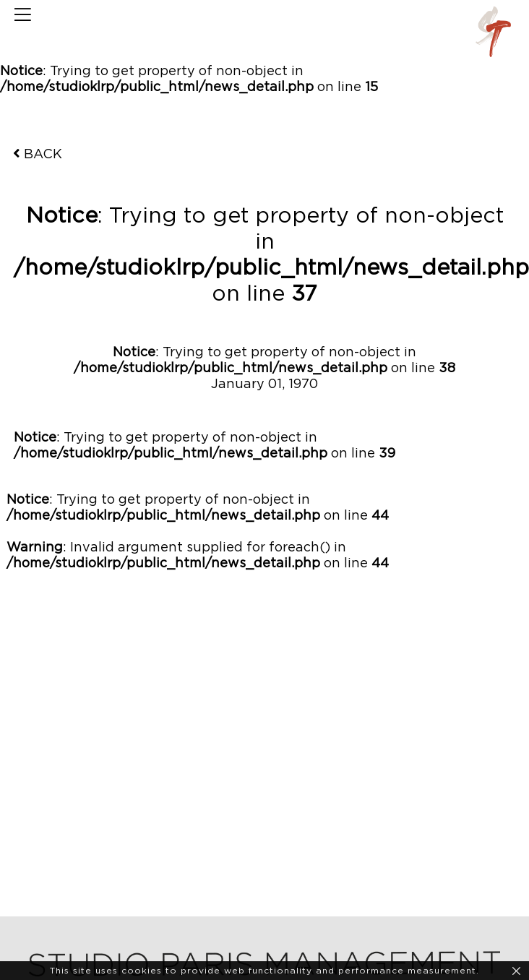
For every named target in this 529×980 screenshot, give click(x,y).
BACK (38, 154)
